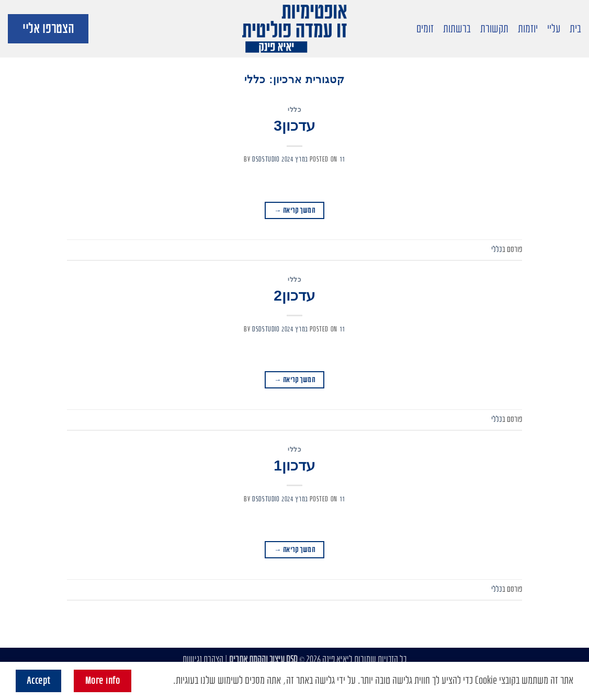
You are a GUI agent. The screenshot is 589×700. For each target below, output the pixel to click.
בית (575, 29)
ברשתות (457, 29)
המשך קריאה (294, 210)
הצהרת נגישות (203, 659)
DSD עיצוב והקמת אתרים (263, 659)
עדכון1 (294, 466)
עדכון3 (294, 126)
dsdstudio (266, 159)
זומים (425, 29)
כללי (294, 110)
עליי (554, 29)
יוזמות (528, 29)
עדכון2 (294, 296)
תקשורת (494, 29)
